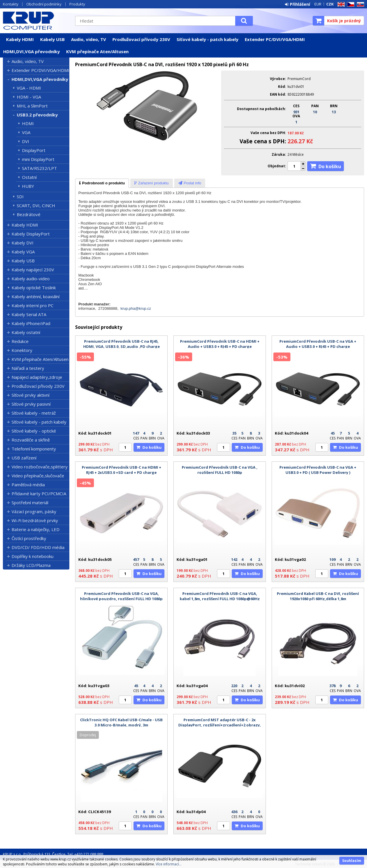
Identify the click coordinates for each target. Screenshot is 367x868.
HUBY (28, 186)
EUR (318, 4)
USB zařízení (24, 458)
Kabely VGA (23, 252)
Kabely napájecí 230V (33, 270)
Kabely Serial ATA (29, 314)
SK (359, 4)
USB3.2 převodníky (37, 115)
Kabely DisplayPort (31, 234)
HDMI (28, 123)
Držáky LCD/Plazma (31, 565)
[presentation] (102, 183)
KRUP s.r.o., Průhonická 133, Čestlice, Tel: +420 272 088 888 (53, 854)
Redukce (20, 341)
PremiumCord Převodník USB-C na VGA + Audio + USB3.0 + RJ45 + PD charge (318, 344)
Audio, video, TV (89, 39)
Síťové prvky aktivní (30, 395)
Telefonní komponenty (34, 449)
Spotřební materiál (30, 502)
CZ (350, 4)
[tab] (102, 183)
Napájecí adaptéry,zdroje (37, 377)
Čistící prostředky (29, 538)
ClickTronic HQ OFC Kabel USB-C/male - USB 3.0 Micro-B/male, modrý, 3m (121, 722)
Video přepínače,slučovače (38, 476)
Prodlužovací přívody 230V (141, 39)
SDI (20, 196)
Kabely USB (52, 39)
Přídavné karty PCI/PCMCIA (39, 494)
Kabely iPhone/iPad (31, 323)
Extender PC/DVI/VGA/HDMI (275, 39)
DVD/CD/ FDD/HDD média (38, 547)
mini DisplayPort (38, 159)
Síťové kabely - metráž (34, 413)
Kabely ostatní (26, 332)
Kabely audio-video (31, 279)
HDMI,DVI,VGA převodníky (31, 51)
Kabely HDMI (20, 39)
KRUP (36, 21)
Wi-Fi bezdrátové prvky (35, 520)
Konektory (22, 350)
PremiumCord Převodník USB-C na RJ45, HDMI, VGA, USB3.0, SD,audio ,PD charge (122, 344)
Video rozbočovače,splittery (40, 467)
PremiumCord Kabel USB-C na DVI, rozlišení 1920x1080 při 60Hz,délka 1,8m (318, 596)
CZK (330, 4)
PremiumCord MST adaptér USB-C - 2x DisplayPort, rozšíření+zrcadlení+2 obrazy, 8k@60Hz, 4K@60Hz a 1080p (220, 725)
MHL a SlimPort (32, 106)
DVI (26, 141)
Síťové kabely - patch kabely (207, 39)
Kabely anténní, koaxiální (36, 296)
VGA (26, 132)
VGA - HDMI (29, 88)
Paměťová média (28, 485)
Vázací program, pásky (34, 511)
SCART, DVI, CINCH (36, 205)
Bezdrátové (29, 214)
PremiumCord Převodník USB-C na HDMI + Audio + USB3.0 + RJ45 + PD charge (220, 344)
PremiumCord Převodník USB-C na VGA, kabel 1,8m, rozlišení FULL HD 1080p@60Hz (220, 596)
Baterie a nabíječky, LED (36, 529)
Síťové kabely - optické (34, 431)
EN (340, 4)
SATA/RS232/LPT (39, 168)
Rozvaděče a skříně (31, 440)
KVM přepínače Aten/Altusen (97, 51)
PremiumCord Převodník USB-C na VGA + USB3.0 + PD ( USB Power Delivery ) (318, 470)
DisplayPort (34, 150)
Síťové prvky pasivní (31, 404)
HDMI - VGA (29, 97)
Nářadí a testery (28, 368)
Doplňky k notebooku (33, 556)
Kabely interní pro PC (33, 305)
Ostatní (29, 177)
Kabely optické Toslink (34, 288)
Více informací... (169, 864)
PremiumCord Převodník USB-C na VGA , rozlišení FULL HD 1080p (220, 470)
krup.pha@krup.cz (136, 308)
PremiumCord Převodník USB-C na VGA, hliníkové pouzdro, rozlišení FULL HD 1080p (121, 596)
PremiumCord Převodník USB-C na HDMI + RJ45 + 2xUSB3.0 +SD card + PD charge (122, 470)
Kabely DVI (23, 243)
